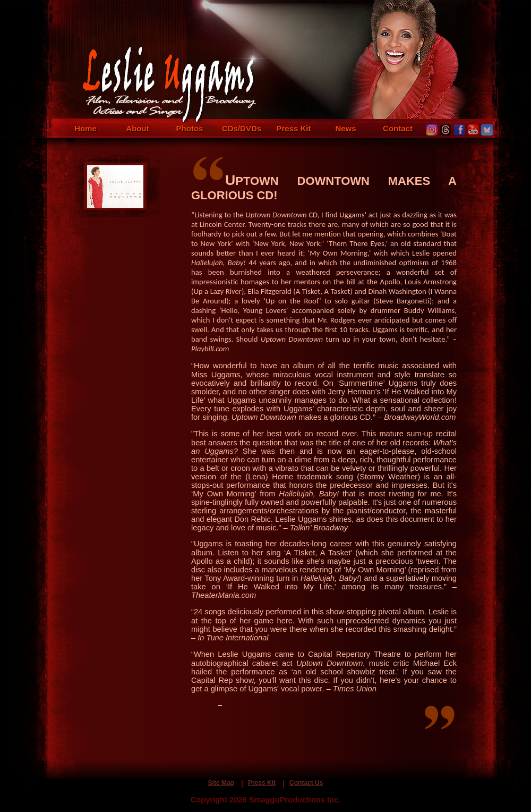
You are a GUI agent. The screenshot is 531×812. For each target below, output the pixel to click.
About (137, 128)
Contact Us (306, 783)
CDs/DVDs (242, 128)
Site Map (221, 783)
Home (85, 128)
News (345, 128)
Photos (190, 128)
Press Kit (293, 128)
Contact (398, 128)
